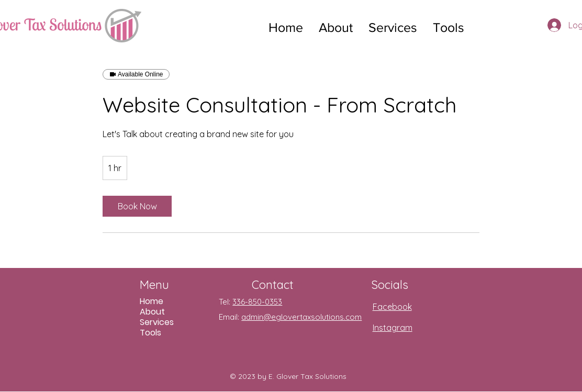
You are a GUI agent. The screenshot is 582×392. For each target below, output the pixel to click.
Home (152, 301)
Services (157, 322)
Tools (150, 333)
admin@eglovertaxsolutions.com (301, 317)
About (152, 312)
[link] (137, 206)
